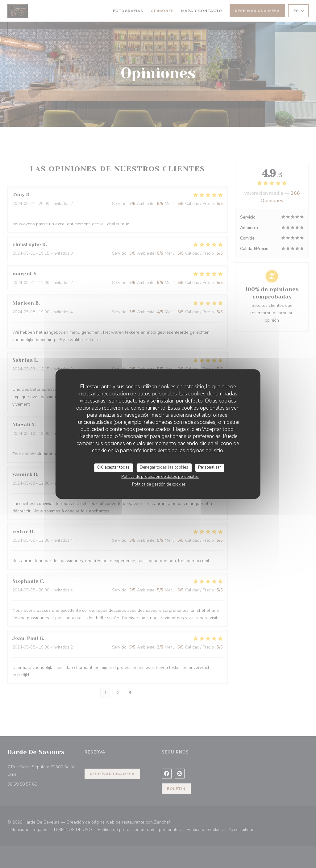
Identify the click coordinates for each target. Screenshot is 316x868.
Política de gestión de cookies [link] (159, 484)
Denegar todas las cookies (164, 467)
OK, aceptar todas (113, 467)
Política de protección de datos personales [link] (160, 477)
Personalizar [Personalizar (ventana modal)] (210, 467)
